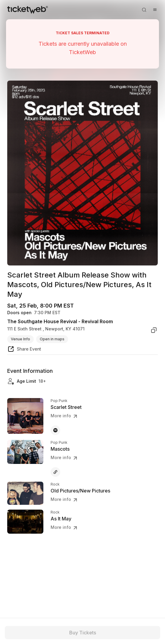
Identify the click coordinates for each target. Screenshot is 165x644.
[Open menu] (155, 10)
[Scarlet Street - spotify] (55, 430)
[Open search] (144, 10)
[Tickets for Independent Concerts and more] (28, 10)
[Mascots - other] (55, 472)
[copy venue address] (154, 330)
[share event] (24, 350)
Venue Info (20, 339)
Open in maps (52, 339)
